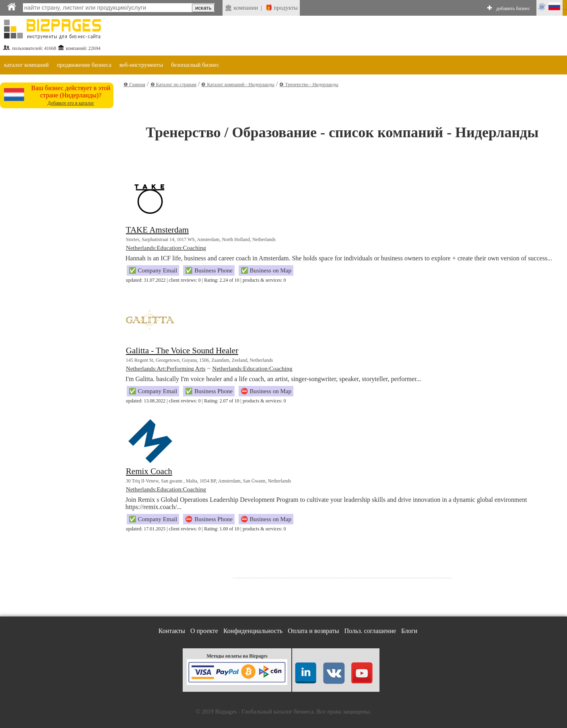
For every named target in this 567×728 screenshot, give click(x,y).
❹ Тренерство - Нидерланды (309, 85)
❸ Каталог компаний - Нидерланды (238, 85)
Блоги (409, 631)
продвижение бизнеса (84, 65)
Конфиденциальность (253, 631)
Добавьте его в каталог (71, 103)
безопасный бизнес (195, 65)
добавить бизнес (513, 8)
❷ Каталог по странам (173, 85)
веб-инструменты (141, 65)
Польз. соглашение (370, 631)
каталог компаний (26, 65)
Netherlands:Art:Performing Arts (166, 369)
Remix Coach (149, 471)
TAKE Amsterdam (157, 230)
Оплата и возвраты (313, 631)
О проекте (204, 631)
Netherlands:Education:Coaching (166, 248)
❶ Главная (134, 85)
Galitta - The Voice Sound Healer (182, 351)
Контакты (172, 631)
